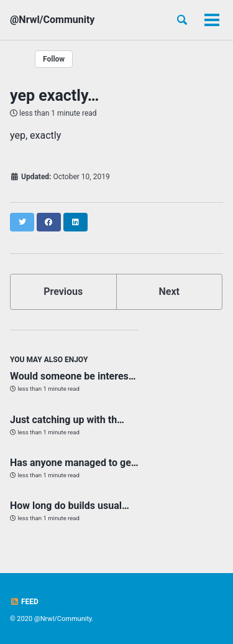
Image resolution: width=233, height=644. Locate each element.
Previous (63, 292)
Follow (54, 59)
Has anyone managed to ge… (74, 463)
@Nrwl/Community (52, 20)
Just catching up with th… (67, 420)
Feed (24, 602)
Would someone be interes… (73, 376)
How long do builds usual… (70, 506)
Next (169, 292)
